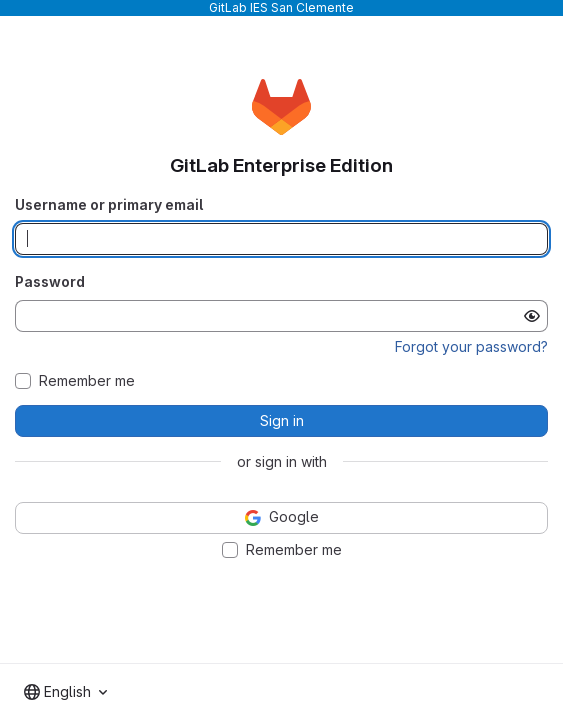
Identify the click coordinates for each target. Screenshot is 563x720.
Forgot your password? (471, 346)
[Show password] (532, 316)
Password (50, 281)
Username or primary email (109, 204)
